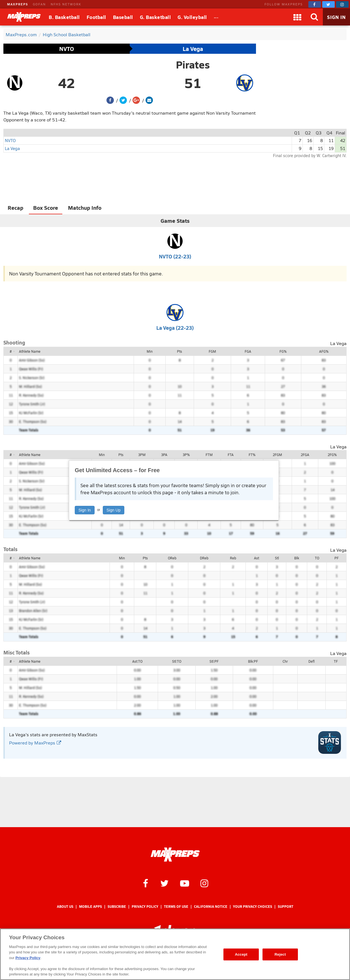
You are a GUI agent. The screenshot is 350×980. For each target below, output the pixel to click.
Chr (285, 661)
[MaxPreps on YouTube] (185, 883)
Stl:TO (177, 661)
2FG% (332, 455)
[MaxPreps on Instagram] (342, 4)
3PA (164, 455)
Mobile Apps (90, 907)
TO (317, 558)
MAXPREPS (18, 4)
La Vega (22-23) (175, 328)
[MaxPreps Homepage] (175, 855)
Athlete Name (30, 351)
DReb (204, 558)
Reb (233, 558)
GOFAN (39, 4)
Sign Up (114, 510)
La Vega (193, 49)
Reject (280, 954)
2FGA (305, 455)
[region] (175, 954)
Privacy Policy (145, 907)
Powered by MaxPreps (35, 743)
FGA (248, 351)
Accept (241, 954)
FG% (283, 351)
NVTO (67, 49)
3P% (186, 455)
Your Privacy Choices (253, 907)
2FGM (277, 455)
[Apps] (297, 17)
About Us (65, 907)
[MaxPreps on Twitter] (328, 4)
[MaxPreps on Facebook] (315, 4)
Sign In (85, 510)
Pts (180, 351)
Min (150, 351)
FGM (212, 351)
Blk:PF (253, 661)
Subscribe (117, 907)
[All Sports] (216, 17)
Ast (257, 558)
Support (286, 907)
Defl (311, 661)
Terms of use (176, 907)
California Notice (211, 907)
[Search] (314, 17)
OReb (172, 558)
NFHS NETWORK (66, 4)
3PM (142, 455)
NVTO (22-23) (175, 256)
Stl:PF (214, 661)
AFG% (324, 351)
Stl (277, 558)
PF (337, 558)
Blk (297, 558)
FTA (231, 455)
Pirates (193, 65)
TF (336, 661)
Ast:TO (137, 661)
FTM (209, 455)
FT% (252, 455)
